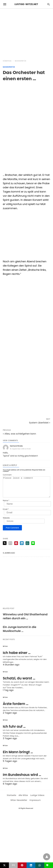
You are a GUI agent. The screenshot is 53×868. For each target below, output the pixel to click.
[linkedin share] (22, 548)
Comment (7, 475)
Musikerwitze (21, 61)
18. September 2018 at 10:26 (20, 449)
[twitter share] (5, 548)
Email (6, 514)
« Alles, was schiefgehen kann (19, 434)
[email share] (10, 548)
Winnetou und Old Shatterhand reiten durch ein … (25, 621)
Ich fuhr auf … (14, 731)
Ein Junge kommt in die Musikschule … (20, 633)
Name (6, 505)
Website (6, 522)
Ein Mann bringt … (18, 756)
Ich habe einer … (17, 657)
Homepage (7, 61)
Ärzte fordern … (16, 708)
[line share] (33, 548)
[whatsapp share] (27, 548)
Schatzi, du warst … (19, 683)
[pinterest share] (16, 548)
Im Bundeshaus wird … (22, 779)
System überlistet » (40, 423)
